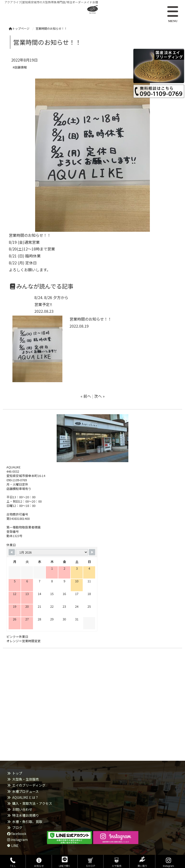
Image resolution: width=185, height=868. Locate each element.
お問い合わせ (22, 809)
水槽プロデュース (25, 791)
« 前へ (86, 396)
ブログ (17, 828)
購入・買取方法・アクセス (32, 803)
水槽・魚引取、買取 (27, 822)
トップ (17, 773)
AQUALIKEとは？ (25, 797)
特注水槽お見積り (26, 815)
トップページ (19, 28)
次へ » (99, 396)
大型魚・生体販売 (26, 779)
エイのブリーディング (29, 785)
